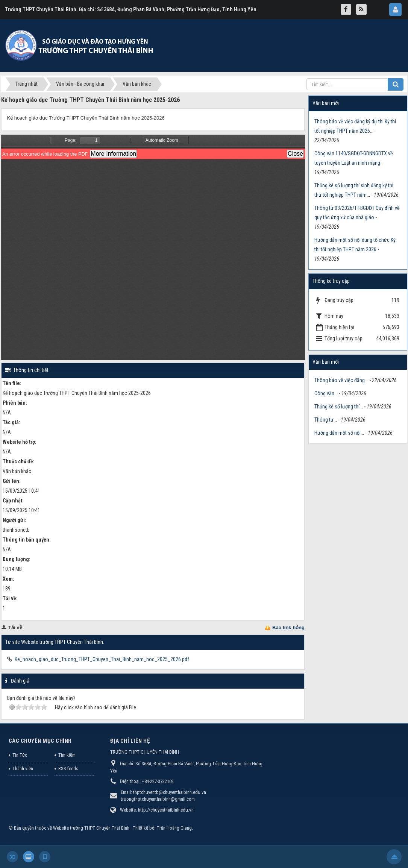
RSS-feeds (68, 769)
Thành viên (23, 769)
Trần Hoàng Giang (174, 828)
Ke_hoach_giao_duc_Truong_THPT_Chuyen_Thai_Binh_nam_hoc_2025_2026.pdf (102, 659)
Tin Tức (20, 755)
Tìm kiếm (67, 755)
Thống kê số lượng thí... (339, 407)
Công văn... (326, 393)
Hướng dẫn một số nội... (339, 433)
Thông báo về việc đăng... (341, 380)
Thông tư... (326, 420)
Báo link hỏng (288, 627)
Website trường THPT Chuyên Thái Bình (91, 828)
